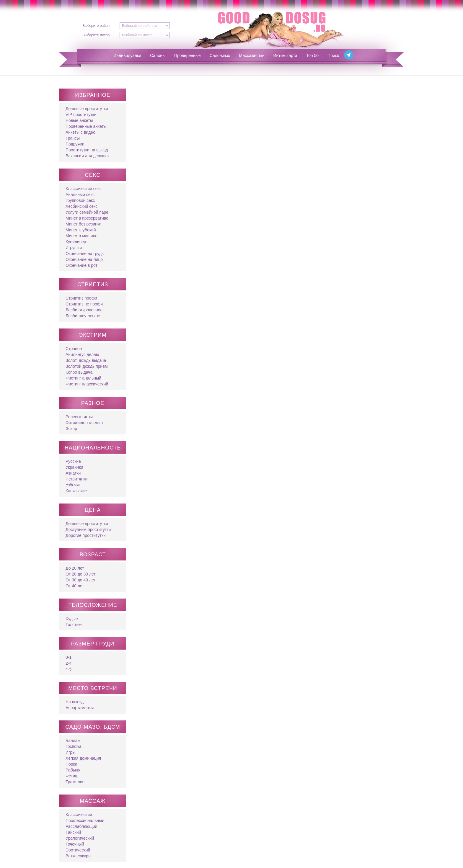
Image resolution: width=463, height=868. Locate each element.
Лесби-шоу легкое (83, 316)
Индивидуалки (127, 55)
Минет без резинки (84, 224)
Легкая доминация (83, 758)
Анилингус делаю (82, 354)
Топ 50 (312, 55)
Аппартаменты (80, 708)
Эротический (78, 850)
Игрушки (74, 248)
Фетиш (72, 776)
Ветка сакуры (78, 856)
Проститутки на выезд (87, 150)
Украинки (74, 467)
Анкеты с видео (80, 132)
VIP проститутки (81, 115)
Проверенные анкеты (86, 126)
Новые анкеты (79, 120)
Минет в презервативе (87, 218)
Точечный (75, 844)
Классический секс (84, 189)
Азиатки (73, 473)
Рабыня (73, 770)
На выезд (75, 702)
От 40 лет (75, 586)
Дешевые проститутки (87, 109)
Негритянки (76, 479)
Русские (73, 461)
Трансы (73, 138)
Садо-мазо (220, 55)
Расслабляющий (81, 826)
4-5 (69, 669)
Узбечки (73, 485)
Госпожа (74, 746)
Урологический (80, 838)
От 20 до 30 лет (81, 574)
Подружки (75, 144)
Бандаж (73, 741)
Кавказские (76, 491)
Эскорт (72, 429)
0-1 (69, 657)
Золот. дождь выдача (86, 360)
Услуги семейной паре (87, 212)
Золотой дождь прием (87, 366)
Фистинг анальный (83, 378)
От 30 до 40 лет (81, 580)
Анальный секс (80, 194)
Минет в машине (81, 236)
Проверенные (188, 55)
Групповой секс (80, 200)
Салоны (158, 55)
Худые (72, 619)
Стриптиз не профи (84, 304)
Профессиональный (85, 820)
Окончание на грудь (85, 254)
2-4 (69, 663)
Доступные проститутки (88, 529)
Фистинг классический (87, 384)
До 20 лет (75, 568)
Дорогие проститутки (86, 535)
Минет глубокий (81, 230)
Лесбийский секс (81, 206)
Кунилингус (76, 242)
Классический (79, 815)
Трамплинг (76, 782)
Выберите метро (96, 35)
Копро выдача (79, 372)
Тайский (73, 832)
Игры (70, 752)
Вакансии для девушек (88, 156)
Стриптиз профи (81, 298)
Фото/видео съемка (84, 423)
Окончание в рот (81, 265)
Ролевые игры (79, 417)
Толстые (74, 625)
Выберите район (96, 26)
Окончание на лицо (84, 259)
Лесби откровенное (84, 310)
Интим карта (285, 55)
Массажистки (252, 55)
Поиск (333, 55)
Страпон (74, 349)
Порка (71, 764)
